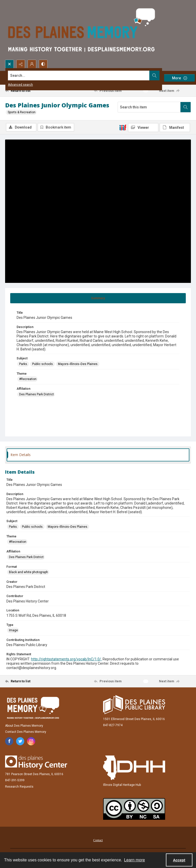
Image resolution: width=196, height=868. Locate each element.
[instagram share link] (31, 741)
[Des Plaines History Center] (36, 762)
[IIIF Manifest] (175, 128)
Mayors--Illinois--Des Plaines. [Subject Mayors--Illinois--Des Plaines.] (78, 364)
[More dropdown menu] (179, 78)
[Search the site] (79, 76)
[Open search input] (9, 64)
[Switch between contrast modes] (43, 64)
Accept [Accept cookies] (179, 860)
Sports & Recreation (22, 112)
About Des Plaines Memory (24, 726)
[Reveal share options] (21, 64)
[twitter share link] (20, 741)
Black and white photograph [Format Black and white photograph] (28, 572)
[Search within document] (186, 107)
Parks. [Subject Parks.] (23, 364)
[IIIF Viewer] (143, 128)
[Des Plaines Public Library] (134, 705)
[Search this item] (149, 107)
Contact (98, 840)
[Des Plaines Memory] (33, 708)
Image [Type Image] (13, 630)
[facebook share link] (9, 741)
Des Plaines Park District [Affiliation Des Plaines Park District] (36, 394)
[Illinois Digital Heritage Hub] (134, 768)
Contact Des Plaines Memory (26, 732)
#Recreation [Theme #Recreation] (28, 379)
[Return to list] (29, 91)
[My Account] (32, 64)
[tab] (98, 298)
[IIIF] (123, 127)
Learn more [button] (134, 860)
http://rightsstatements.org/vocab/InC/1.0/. (66, 659)
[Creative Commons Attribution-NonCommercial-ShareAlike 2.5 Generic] (134, 809)
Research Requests (19, 787)
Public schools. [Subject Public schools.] (43, 364)
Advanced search (20, 85)
